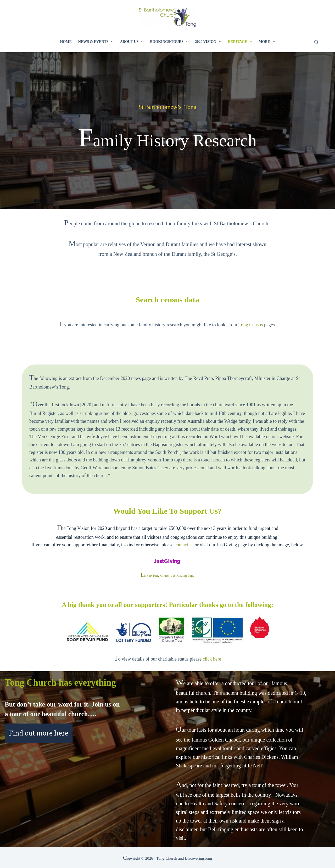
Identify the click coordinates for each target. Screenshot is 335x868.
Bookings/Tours (170, 42)
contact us (184, 545)
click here (212, 659)
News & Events (97, 42)
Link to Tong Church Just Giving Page (167, 575)
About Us (133, 42)
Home (66, 42)
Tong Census (251, 325)
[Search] (316, 42)
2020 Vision (209, 42)
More (268, 42)
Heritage (241, 42)
